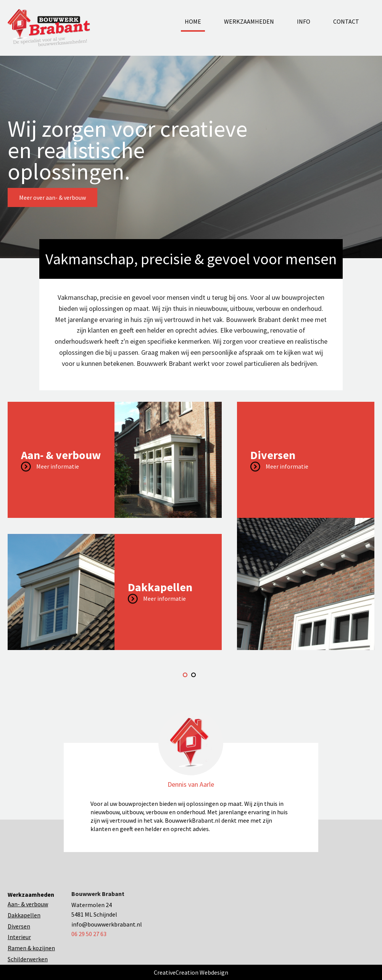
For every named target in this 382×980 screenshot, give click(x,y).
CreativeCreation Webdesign (191, 972)
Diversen (19, 926)
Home (193, 21)
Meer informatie (58, 466)
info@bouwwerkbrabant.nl (107, 924)
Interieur (19, 937)
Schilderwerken (28, 959)
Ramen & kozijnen (31, 948)
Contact (346, 21)
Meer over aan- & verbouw (52, 197)
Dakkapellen (24, 915)
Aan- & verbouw (28, 904)
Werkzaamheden (249, 21)
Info (304, 21)
